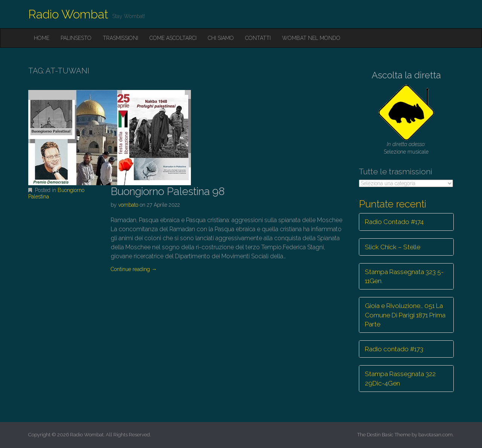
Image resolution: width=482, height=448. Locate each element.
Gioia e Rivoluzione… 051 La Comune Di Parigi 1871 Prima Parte (405, 315)
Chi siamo (221, 38)
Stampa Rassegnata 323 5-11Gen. (404, 276)
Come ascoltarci (173, 38)
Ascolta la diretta (406, 75)
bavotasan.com (435, 435)
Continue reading (134, 269)
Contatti (258, 38)
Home (42, 38)
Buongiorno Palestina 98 (168, 191)
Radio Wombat (68, 14)
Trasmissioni (120, 38)
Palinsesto (76, 38)
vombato (128, 205)
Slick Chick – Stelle (393, 247)
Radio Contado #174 (394, 222)
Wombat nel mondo (311, 38)
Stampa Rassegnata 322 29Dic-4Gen (400, 378)
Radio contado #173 (394, 349)
